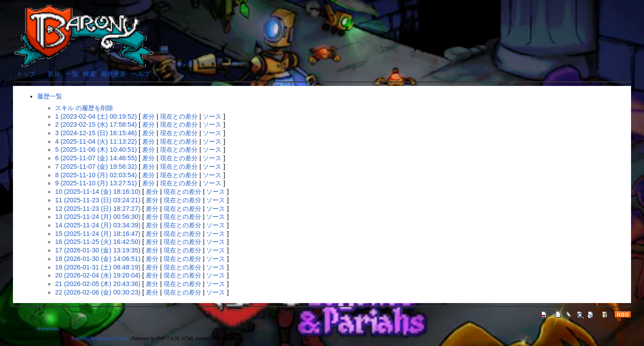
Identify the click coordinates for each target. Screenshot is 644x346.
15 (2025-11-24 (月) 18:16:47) (98, 234)
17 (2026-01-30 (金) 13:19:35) (98, 250)
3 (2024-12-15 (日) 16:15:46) (96, 133)
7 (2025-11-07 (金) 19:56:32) (96, 167)
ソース (212, 116)
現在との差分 (179, 116)
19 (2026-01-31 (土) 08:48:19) (98, 267)
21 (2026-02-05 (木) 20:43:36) (98, 284)
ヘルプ (141, 74)
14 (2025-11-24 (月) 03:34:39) (98, 225)
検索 (89, 74)
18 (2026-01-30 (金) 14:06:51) (98, 259)
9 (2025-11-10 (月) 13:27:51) (96, 183)
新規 (54, 74)
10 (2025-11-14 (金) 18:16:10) (98, 192)
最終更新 (114, 74)
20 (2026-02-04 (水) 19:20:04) (98, 275)
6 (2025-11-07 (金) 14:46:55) (96, 158)
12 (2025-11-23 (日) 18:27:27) (98, 209)
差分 (148, 116)
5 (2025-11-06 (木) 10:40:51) (96, 150)
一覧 (72, 74)
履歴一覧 (50, 96)
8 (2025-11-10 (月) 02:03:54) (96, 175)
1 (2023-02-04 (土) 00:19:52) (96, 116)
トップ (26, 74)
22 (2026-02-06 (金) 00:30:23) (98, 292)
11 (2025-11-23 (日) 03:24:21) (98, 200)
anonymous (48, 329)
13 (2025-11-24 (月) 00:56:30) (98, 217)
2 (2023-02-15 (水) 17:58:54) (96, 124)
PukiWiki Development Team (100, 339)
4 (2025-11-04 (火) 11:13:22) (96, 141)
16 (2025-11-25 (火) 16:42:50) (98, 242)
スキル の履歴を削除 (84, 108)
